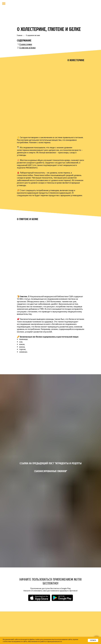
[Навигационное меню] (4, 4)
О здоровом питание (33, 35)
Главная (20, 35)
